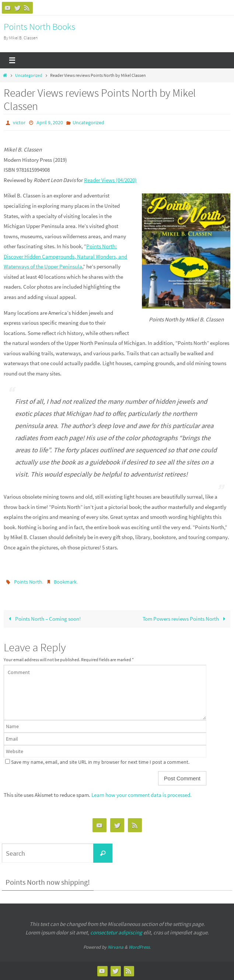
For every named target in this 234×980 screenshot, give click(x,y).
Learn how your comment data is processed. (142, 795)
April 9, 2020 (50, 122)
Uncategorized (29, 75)
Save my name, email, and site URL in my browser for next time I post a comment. (100, 762)
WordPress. (140, 947)
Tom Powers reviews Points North (185, 619)
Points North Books (39, 26)
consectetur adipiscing (116, 932)
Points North (28, 582)
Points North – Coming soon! (43, 619)
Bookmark (65, 582)
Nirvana (116, 947)
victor (19, 122)
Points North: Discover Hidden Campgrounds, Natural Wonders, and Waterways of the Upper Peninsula (65, 256)
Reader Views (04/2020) (110, 180)
